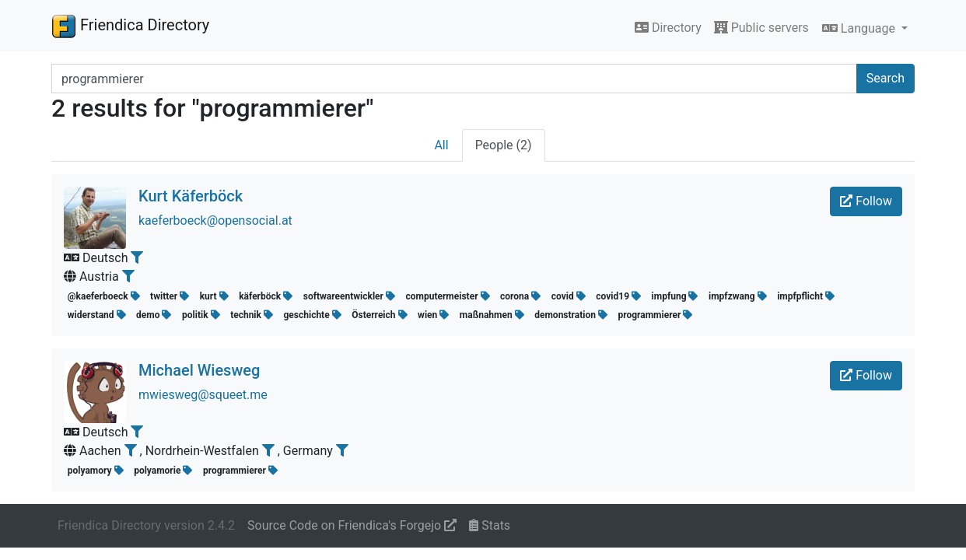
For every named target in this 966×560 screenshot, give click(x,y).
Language (860, 28)
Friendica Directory (130, 26)
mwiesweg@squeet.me (203, 395)
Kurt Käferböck (191, 196)
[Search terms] (454, 79)
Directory (668, 28)
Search (885, 78)
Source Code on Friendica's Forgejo (352, 525)
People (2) (504, 145)
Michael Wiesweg (199, 370)
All (441, 145)
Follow (866, 201)
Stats (490, 525)
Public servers (761, 28)
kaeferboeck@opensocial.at (215, 220)
